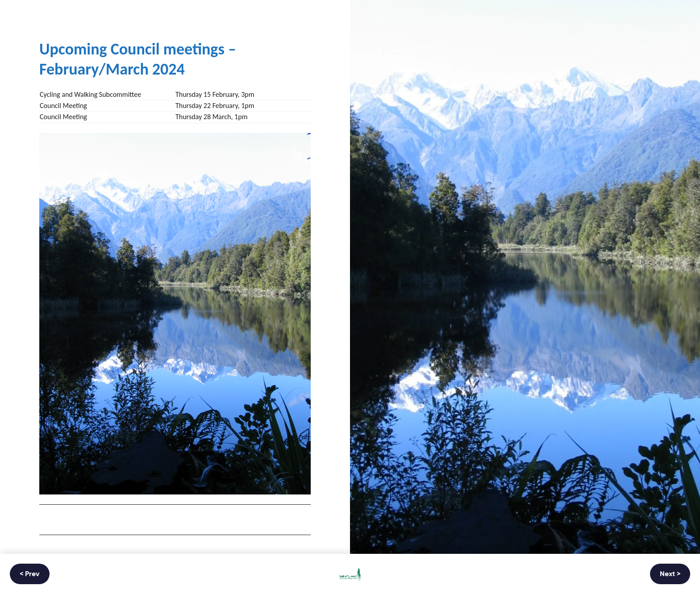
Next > (670, 574)
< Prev (30, 574)
